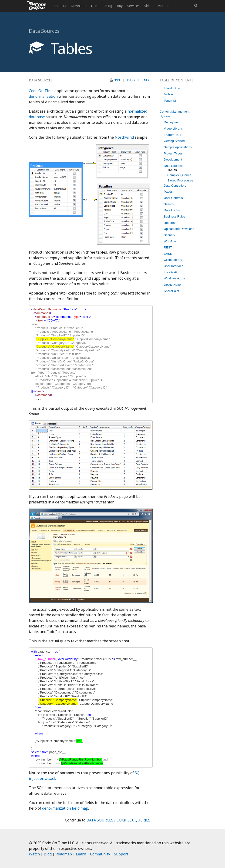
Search (169, 204)
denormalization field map (65, 808)
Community (100, 854)
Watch (34, 854)
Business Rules (175, 216)
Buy (120, 6)
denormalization (43, 96)
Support (121, 854)
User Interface (174, 266)
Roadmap (64, 854)
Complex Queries (179, 175)
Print (118, 80)
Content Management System (175, 114)
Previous (134, 80)
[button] (196, 6)
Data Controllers (175, 186)
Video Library (173, 129)
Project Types (173, 153)
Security (169, 235)
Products (59, 6)
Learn (81, 854)
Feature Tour (173, 135)
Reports (169, 223)
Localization (172, 272)
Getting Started (174, 141)
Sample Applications (178, 147)
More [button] (163, 6)
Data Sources (173, 166)
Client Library (173, 260)
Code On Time (41, 91)
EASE (168, 254)
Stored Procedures (180, 180)
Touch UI (170, 101)
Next (148, 80)
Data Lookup (173, 210)
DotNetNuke (172, 285)
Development (173, 159)
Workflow (170, 241)
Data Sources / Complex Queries (118, 820)
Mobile (168, 94)
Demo (96, 6)
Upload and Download (179, 229)
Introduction (172, 88)
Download (79, 6)
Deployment (172, 122)
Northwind (124, 137)
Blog (109, 6)
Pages (168, 192)
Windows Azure (175, 278)
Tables (172, 170)
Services (133, 6)
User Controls (173, 198)
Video (148, 6)
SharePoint (171, 291)
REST (168, 247)
